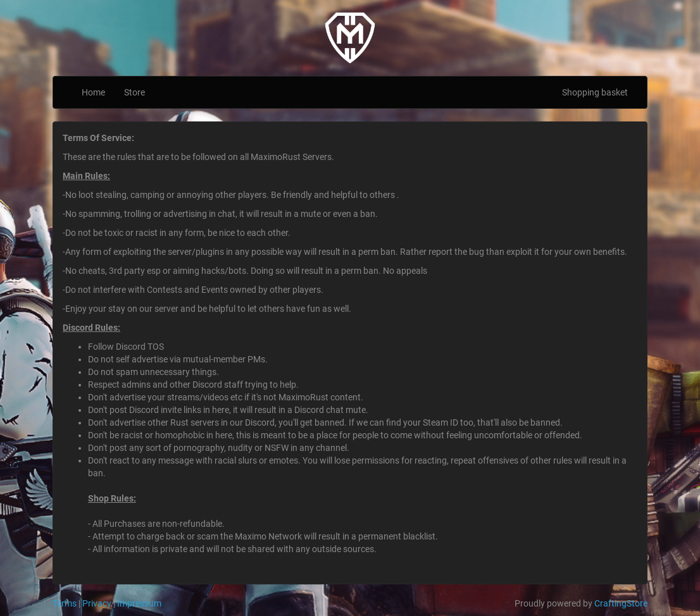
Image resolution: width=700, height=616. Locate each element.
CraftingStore (621, 603)
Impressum (139, 603)
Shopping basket (595, 92)
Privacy (97, 603)
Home (93, 92)
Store (134, 92)
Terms (65, 603)
